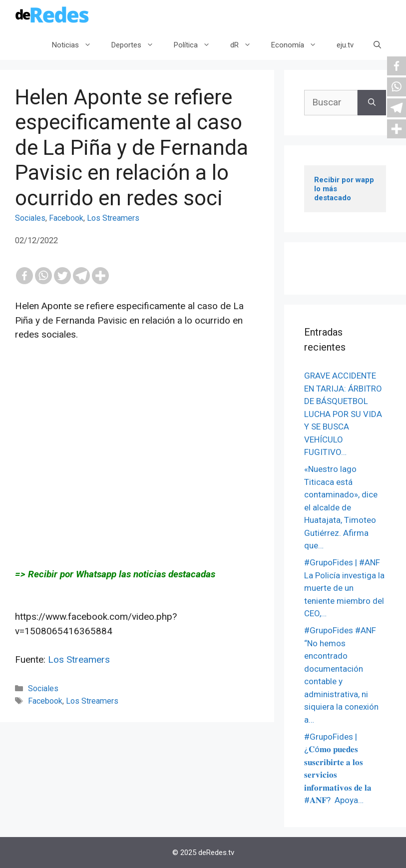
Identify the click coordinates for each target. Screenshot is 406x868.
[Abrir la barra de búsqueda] (377, 45)
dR (246, 45)
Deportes (138, 45)
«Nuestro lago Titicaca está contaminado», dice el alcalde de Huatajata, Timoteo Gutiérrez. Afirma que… (341, 507)
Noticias (77, 45)
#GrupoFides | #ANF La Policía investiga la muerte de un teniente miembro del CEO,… (344, 588)
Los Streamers (113, 218)
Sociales (30, 218)
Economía (299, 45)
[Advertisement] (137, 454)
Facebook (66, 218)
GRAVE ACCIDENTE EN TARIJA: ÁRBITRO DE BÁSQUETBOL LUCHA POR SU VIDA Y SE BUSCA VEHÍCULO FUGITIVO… (343, 414)
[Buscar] (372, 103)
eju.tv (345, 45)
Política (197, 45)
